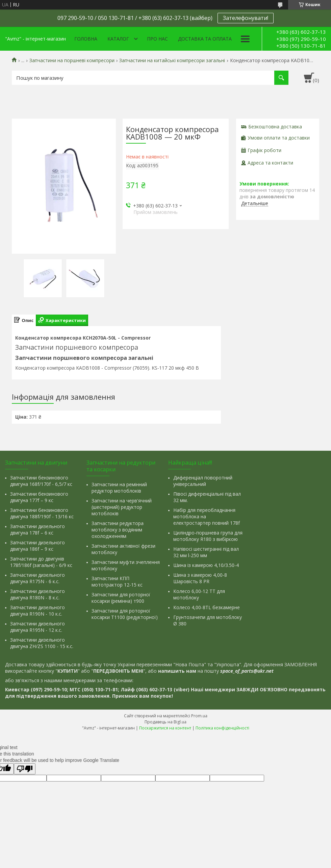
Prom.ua (199, 716)
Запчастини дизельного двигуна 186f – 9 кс (37, 546)
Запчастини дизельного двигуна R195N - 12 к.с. (37, 627)
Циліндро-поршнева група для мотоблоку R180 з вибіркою (208, 536)
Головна (86, 39)
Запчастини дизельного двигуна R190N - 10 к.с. (37, 611)
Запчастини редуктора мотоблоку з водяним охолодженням (118, 530)
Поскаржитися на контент (165, 728)
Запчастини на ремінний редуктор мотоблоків (119, 488)
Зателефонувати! (246, 18)
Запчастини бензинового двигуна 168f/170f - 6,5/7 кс (41, 481)
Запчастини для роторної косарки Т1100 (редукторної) (125, 614)
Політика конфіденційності (222, 728)
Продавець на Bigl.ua (165, 722)
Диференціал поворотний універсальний (203, 481)
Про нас (157, 39)
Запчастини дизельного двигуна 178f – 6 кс (37, 529)
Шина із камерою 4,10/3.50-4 (206, 565)
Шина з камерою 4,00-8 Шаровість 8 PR (200, 578)
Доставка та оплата (205, 39)
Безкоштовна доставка (275, 127)
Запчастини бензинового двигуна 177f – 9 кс (39, 497)
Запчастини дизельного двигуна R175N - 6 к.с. (37, 578)
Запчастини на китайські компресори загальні (172, 60)
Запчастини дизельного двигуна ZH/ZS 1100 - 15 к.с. (42, 643)
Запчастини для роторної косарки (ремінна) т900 (121, 598)
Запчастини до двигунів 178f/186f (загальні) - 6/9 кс (41, 562)
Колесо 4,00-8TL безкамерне (207, 607)
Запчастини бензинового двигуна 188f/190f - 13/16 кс (42, 513)
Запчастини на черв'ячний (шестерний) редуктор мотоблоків (122, 507)
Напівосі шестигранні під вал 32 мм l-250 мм (206, 552)
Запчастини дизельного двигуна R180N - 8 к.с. (37, 594)
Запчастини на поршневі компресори (72, 60)
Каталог (118, 39)
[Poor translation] (25, 769)
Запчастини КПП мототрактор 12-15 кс (117, 581)
